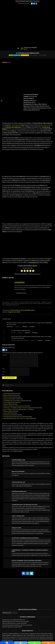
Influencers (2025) (8, 411)
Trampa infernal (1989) (9, 393)
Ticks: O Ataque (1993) (9, 402)
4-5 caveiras (49, 302)
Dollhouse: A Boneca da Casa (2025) (23, 625)
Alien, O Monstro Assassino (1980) (21, 621)
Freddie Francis (41, 303)
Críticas (11, 55)
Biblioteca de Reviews (8, 395)
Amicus (4, 303)
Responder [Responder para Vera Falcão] (32, 327)
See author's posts (21, 293)
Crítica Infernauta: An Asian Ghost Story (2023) (14, 417)
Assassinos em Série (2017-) (10, 399)
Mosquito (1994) (7, 404)
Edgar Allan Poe (25, 303)
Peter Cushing (6, 305)
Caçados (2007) (18, 627)
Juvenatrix (19, 282)
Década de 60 (18, 303)
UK (18, 305)
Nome (3, 369)
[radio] (22, 271)
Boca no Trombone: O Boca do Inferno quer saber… (15, 409)
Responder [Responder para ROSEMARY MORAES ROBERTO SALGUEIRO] (48, 340)
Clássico (13, 303)
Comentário (5, 355)
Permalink (25, 327)
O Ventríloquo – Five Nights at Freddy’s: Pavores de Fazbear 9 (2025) (20, 408)
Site (3, 374)
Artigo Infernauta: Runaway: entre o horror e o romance (16, 418)
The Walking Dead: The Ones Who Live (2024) (14, 401)
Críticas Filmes (17, 55)
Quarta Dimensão (25, 55)
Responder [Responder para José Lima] (35, 333)
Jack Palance (48, 303)
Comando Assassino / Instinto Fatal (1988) (16, 623)
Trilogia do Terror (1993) (14, 312)
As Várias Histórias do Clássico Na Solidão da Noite (22, 310)
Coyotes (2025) (7, 413)
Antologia (8, 303)
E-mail (3, 372)
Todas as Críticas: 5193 (9, 397)
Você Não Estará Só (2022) (10, 415)
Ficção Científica (33, 303)
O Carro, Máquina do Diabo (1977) (17, 620)
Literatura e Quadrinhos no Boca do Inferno (14, 406)
